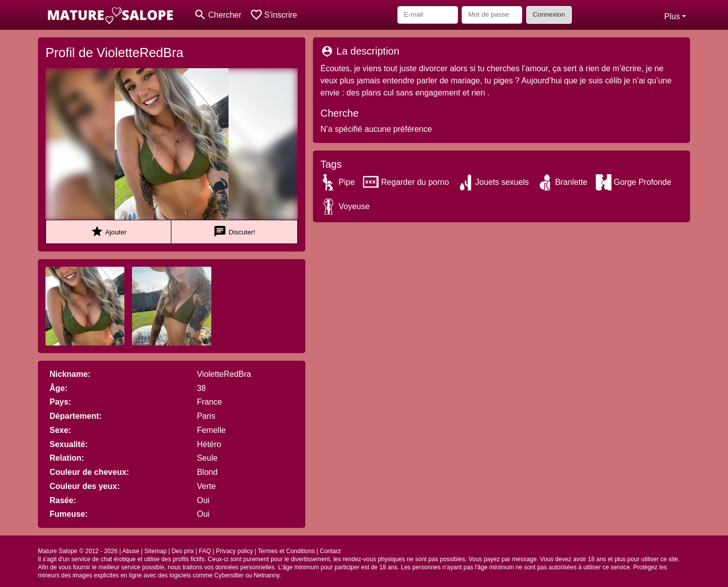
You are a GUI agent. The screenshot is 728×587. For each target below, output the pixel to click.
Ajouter (108, 232)
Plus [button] (672, 16)
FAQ (205, 551)
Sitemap (156, 551)
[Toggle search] (218, 15)
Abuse (131, 551)
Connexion (549, 14)
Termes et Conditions (286, 551)
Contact (330, 551)
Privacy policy (234, 551)
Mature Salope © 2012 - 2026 (78, 551)
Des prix (183, 551)
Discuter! (234, 232)
